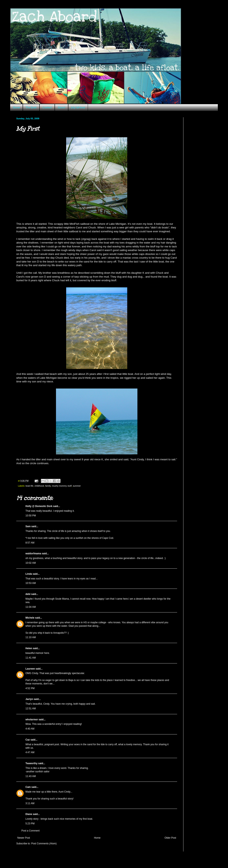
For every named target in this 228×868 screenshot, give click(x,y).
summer (77, 486)
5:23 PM (30, 824)
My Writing (78, 107)
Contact (47, 107)
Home (16, 107)
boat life (30, 486)
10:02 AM (31, 563)
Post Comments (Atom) (44, 844)
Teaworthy (31, 763)
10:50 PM (31, 516)
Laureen (30, 669)
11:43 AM (31, 776)
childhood (39, 486)
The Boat (31, 107)
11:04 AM (31, 607)
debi (28, 594)
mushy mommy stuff (62, 486)
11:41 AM (31, 658)
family (48, 486)
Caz (28, 740)
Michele (30, 618)
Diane (29, 814)
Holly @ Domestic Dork (39, 506)
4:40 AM (30, 729)
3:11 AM (30, 803)
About (61, 107)
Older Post (170, 838)
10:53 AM (31, 583)
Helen (29, 648)
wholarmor (32, 720)
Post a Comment (30, 831)
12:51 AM (31, 709)
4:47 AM (30, 752)
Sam (28, 526)
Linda (29, 574)
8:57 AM (30, 543)
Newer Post (24, 838)
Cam (28, 787)
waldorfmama (33, 554)
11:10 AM (31, 637)
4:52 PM (30, 688)
